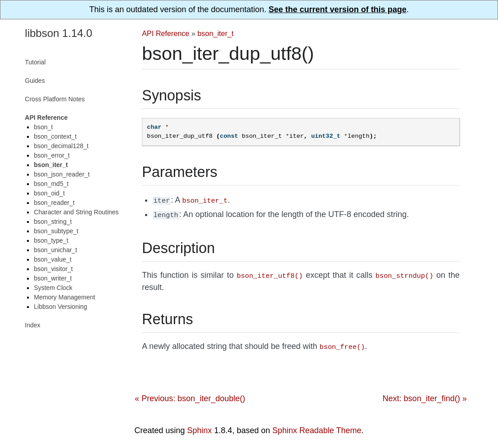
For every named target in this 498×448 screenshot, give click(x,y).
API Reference (165, 33)
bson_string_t (53, 222)
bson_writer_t (53, 278)
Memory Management (64, 297)
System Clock (53, 288)
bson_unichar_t (55, 250)
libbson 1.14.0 (58, 33)
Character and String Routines (76, 212)
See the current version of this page (338, 9)
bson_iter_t (216, 33)
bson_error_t (52, 155)
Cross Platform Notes (55, 99)
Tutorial (35, 62)
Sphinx (200, 427)
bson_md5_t (51, 184)
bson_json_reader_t (62, 174)
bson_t (43, 127)
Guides (35, 81)
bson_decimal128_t (61, 146)
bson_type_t (51, 240)
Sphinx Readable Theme (317, 427)
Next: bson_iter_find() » (425, 395)
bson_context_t (55, 136)
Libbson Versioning (60, 307)
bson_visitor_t (53, 269)
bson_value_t (52, 259)
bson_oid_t (49, 193)
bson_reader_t (54, 203)
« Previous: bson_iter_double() (190, 395)
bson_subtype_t (56, 231)
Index (32, 325)
